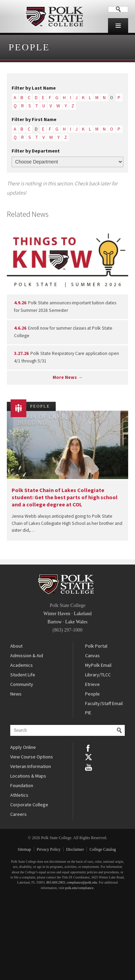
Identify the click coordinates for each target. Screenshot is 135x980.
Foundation (22, 785)
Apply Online (23, 747)
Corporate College (29, 805)
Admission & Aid (27, 655)
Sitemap (24, 849)
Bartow (55, 622)
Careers (18, 814)
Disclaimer (75, 849)
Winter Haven (57, 614)
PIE (88, 713)
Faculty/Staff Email (104, 703)
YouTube (89, 767)
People (29, 47)
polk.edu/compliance (79, 888)
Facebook (89, 747)
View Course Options (32, 757)
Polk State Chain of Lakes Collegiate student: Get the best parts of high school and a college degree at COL (65, 497)
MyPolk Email (98, 665)
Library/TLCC (98, 675)
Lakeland (83, 614)
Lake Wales (76, 622)
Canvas (92, 655)
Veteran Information (31, 766)
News (16, 694)
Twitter (89, 757)
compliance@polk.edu (82, 882)
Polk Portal (96, 646)
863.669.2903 (55, 882)
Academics (22, 665)
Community (22, 684)
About (16, 646)
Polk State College (54, 16)
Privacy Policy (49, 849)
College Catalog (103, 849)
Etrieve (92, 684)
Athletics (19, 795)
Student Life (23, 675)
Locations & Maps (28, 776)
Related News (28, 214)
